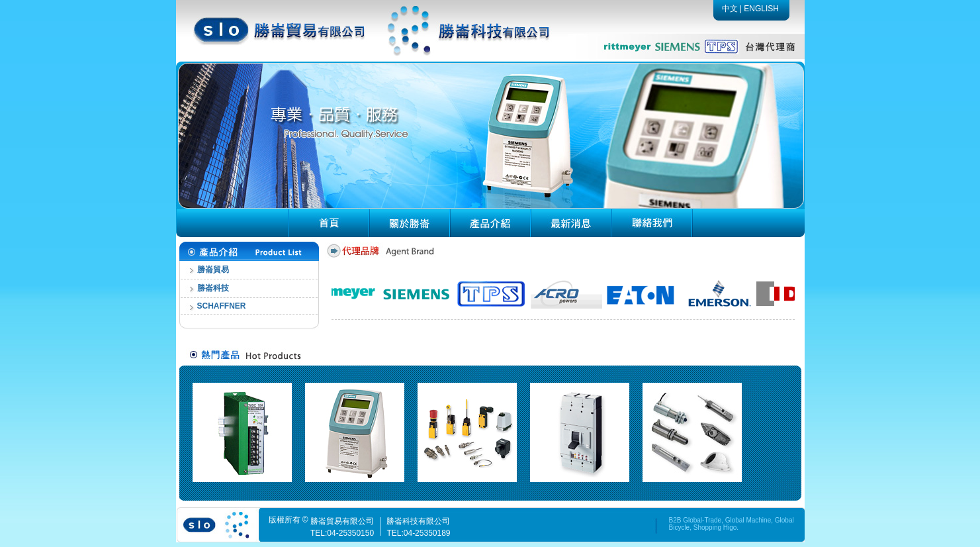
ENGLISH (761, 9)
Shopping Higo (715, 527)
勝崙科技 (213, 288)
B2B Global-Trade (695, 520)
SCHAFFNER (222, 306)
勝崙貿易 (213, 270)
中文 (730, 9)
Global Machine (748, 520)
